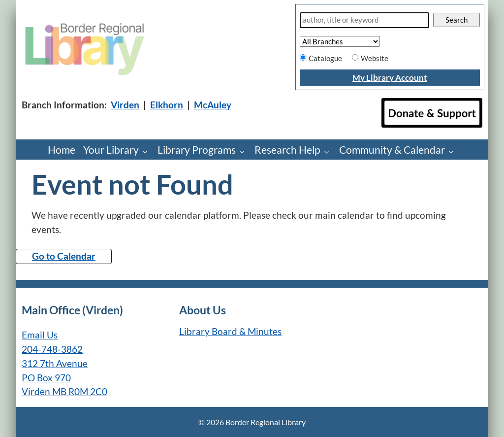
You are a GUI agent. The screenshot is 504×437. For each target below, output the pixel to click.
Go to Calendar (64, 256)
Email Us (40, 335)
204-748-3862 (52, 349)
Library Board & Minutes (230, 331)
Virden (125, 105)
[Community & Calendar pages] (454, 151)
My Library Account (390, 78)
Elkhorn (167, 105)
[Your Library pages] (148, 151)
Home (62, 150)
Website (375, 58)
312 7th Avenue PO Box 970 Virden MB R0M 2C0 (64, 378)
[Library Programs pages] (245, 151)
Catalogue (325, 58)
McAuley (213, 105)
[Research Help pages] (329, 151)
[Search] (364, 20)
